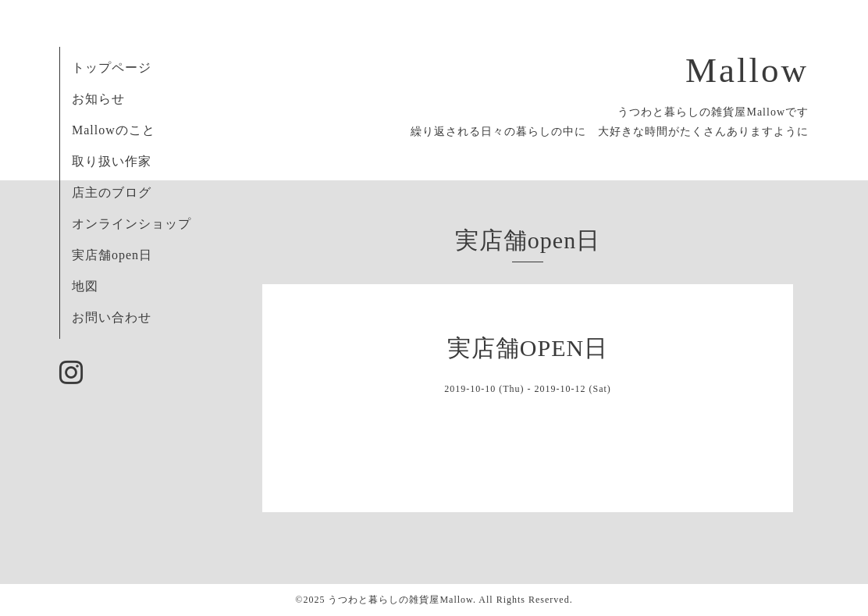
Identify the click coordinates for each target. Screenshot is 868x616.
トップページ (112, 68)
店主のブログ (112, 192)
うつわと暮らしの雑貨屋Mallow (400, 600)
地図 (85, 286)
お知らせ (98, 99)
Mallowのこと (114, 130)
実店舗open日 (112, 255)
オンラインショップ (132, 224)
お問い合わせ (112, 317)
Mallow (747, 70)
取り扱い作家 (112, 161)
